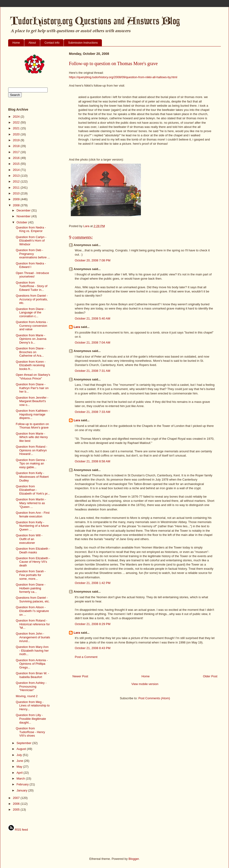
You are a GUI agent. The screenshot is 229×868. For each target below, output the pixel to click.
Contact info (52, 43)
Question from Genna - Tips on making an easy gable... (31, 464)
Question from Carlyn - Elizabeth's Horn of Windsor (31, 241)
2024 (17, 117)
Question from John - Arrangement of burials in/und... (33, 637)
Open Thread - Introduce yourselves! (32, 275)
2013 (17, 176)
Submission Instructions (83, 43)
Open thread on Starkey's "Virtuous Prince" (33, 377)
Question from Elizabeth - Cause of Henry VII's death (33, 562)
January (22, 790)
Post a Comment (86, 657)
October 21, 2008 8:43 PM (93, 648)
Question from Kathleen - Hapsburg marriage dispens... (33, 414)
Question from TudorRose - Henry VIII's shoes (30, 732)
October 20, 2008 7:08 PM (93, 260)
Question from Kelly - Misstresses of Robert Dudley (32, 477)
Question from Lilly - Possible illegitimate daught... (31, 719)
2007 (17, 798)
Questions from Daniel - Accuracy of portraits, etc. (32, 299)
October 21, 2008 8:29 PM (93, 624)
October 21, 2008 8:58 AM (93, 461)
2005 (17, 810)
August (22, 749)
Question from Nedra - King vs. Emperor (31, 229)
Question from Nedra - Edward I (31, 265)
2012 (17, 181)
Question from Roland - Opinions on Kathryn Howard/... (31, 450)
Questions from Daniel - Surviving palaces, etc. (33, 599)
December (24, 210)
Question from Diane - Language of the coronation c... (30, 313)
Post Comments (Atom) (154, 698)
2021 (17, 128)
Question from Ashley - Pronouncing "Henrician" (31, 686)
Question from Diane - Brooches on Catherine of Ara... (30, 352)
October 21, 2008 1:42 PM (93, 583)
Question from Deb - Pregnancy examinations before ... (33, 254)
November (24, 216)
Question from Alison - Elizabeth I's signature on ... (32, 611)
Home (16, 43)
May (20, 767)
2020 (17, 134)
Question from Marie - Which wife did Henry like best (32, 437)
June (20, 761)
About (32, 43)
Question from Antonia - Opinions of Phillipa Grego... (32, 664)
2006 (17, 804)
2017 (17, 152)
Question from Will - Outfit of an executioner (29, 539)
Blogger (134, 859)
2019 (17, 140)
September (24, 743)
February (23, 784)
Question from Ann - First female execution (33, 515)
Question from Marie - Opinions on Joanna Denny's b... (31, 339)
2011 (17, 188)
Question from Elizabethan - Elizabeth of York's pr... (33, 490)
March (21, 778)
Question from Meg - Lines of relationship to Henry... (33, 706)
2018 (17, 146)
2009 (17, 199)
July (20, 755)
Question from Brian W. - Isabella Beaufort (32, 675)
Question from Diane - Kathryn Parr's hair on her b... (32, 388)
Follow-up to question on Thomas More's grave (32, 426)
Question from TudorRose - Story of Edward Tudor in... (31, 286)
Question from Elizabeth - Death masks (33, 550)
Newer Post (80, 676)
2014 (17, 170)
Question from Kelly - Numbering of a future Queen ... (32, 526)
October (22, 222)
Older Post (210, 676)
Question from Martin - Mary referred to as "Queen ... (31, 503)
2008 (17, 205)
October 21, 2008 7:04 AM (93, 343)
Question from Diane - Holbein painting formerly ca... (30, 588)
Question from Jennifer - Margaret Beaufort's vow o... (32, 401)
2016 (17, 158)
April (20, 773)
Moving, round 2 (27, 696)
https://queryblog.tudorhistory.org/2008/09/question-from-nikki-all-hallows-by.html (123, 77)
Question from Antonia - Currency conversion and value (32, 326)
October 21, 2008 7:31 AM (93, 371)
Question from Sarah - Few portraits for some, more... (31, 575)
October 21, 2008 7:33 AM (93, 412)
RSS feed (18, 830)
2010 (17, 193)
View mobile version (145, 684)
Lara (77, 327)
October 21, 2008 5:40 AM (93, 318)
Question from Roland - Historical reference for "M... (33, 624)
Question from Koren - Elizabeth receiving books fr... (31, 365)
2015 (17, 164)
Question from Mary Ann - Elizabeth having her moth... (32, 650)
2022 (17, 122)
